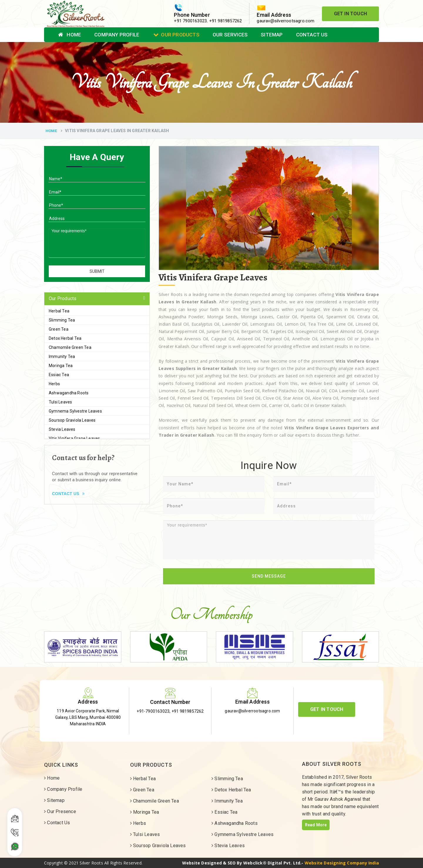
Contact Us (312, 35)
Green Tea (59, 329)
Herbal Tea (59, 311)
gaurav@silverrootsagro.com (286, 21)
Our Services (230, 35)
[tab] (97, 299)
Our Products (176, 35)
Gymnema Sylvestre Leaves (75, 411)
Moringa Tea (61, 366)
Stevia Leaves (62, 429)
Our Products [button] (63, 298)
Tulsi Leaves (60, 402)
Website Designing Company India (342, 863)
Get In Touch (350, 14)
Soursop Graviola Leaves (72, 420)
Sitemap (272, 35)
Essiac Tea (59, 375)
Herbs (54, 384)
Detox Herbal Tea (65, 338)
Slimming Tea (62, 320)
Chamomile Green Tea (70, 347)
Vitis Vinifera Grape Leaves (74, 438)
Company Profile (117, 35)
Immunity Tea (62, 356)
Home (70, 35)
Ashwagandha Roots (69, 393)
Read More (316, 825)
